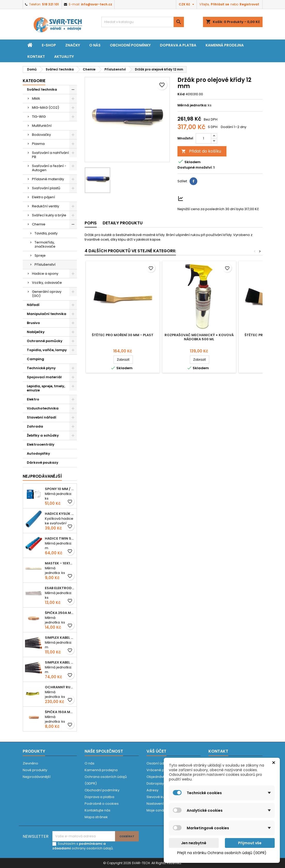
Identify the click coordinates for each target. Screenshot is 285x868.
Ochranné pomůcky (45, 341)
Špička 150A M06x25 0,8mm (60, 712)
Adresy (152, 790)
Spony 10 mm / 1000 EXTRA (60, 489)
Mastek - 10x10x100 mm (60, 563)
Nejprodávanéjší (42, 476)
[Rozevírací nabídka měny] (187, 4)
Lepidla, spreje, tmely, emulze (46, 388)
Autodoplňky (38, 453)
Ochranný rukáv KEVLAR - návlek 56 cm (60, 687)
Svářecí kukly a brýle (49, 215)
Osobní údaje (158, 763)
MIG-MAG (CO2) (46, 108)
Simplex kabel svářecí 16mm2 (60, 662)
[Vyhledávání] (143, 22)
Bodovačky (41, 135)
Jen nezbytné (194, 843)
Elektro (33, 399)
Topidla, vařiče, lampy (47, 350)
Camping (35, 359)
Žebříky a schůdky (43, 435)
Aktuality (64, 57)
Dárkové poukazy (43, 463)
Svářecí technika (42, 89)
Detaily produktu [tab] (123, 223)
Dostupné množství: (195, 168)
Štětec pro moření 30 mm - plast (123, 335)
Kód (181, 94)
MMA (36, 98)
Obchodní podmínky (130, 45)
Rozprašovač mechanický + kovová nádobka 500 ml (199, 337)
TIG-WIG (39, 117)
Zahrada (35, 426)
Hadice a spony (45, 274)
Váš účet (156, 751)
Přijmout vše (250, 843)
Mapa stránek (96, 817)
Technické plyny (41, 368)
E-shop (49, 45)
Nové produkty (35, 770)
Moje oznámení (160, 810)
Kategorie (34, 81)
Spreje (40, 255)
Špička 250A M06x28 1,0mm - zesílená (60, 613)
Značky (73, 45)
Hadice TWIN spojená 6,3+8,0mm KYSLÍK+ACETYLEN (60, 538)
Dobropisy (155, 783)
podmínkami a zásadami (79, 846)
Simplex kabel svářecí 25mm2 (60, 638)
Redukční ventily (46, 206)
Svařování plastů (46, 188)
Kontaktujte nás (97, 810)
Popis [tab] (91, 223)
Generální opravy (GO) (47, 294)
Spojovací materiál (44, 377)
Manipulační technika (47, 314)
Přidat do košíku (201, 151)
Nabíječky (36, 332)
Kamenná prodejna (225, 45)
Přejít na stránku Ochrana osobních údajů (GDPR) (222, 853)
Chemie (39, 224)
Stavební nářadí (42, 417)
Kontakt (36, 57)
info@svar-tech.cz (97, 4)
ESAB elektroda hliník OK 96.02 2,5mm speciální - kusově (60, 588)
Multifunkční (42, 126)
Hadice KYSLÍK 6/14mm (60, 514)
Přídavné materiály (48, 179)
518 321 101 (50, 4)
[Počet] (203, 138)
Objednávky (157, 777)
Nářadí (33, 305)
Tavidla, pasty (46, 233)
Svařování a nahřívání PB (50, 155)
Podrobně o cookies (102, 804)
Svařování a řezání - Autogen (49, 168)
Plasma (38, 144)
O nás (95, 45)
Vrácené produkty (162, 770)
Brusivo (33, 323)
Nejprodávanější (37, 777)
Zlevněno (30, 763)
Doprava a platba (178, 45)
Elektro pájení (43, 197)
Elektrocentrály (41, 444)
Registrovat (249, 4)
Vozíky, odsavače (47, 283)
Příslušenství (45, 265)
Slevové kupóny (160, 797)
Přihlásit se (220, 4)
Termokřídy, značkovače (45, 244)
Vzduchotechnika (43, 408)
